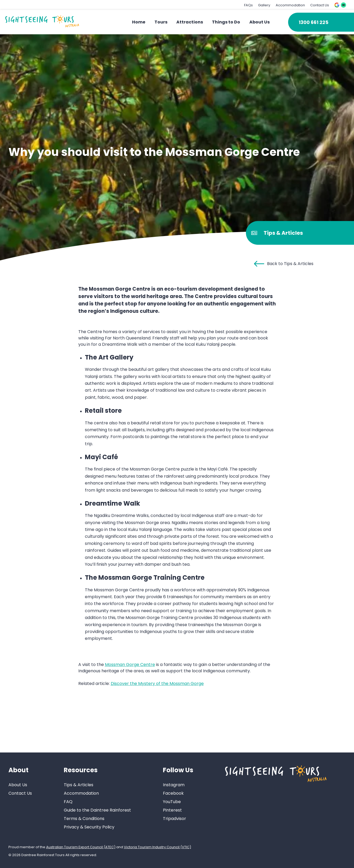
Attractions (190, 22)
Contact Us (320, 5)
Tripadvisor (174, 819)
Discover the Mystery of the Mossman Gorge (157, 684)
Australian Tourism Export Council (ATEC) (81, 847)
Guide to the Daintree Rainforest (97, 810)
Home (139, 22)
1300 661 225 (314, 22)
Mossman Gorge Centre (130, 665)
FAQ (68, 802)
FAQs (248, 5)
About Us (260, 22)
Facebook (173, 793)
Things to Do (226, 22)
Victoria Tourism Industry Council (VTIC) (157, 847)
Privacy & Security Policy (89, 827)
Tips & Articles (79, 785)
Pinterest (172, 810)
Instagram (174, 785)
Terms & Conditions (84, 819)
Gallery (264, 5)
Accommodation (290, 5)
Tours (161, 22)
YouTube (172, 802)
